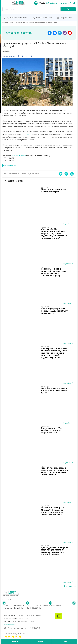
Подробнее (68, 224)
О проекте (8, 606)
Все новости (70, 586)
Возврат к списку (11, 165)
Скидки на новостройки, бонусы (17, 18)
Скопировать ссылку (12, 56)
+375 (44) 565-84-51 (22, 616)
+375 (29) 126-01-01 (19, 621)
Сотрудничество (22, 606)
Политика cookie (33, 608)
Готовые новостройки (44, 18)
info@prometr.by (9, 625)
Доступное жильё (66, 18)
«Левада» (25, 134)
